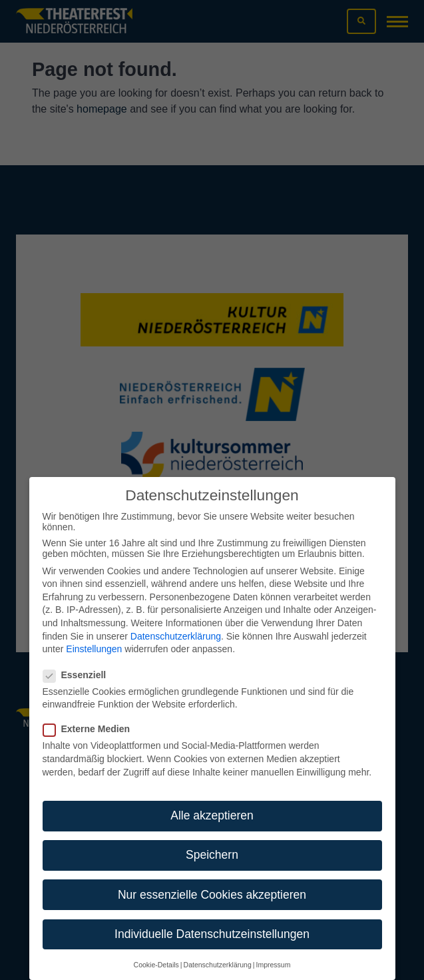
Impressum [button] (273, 950)
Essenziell (79, 660)
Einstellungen (94, 634)
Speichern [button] (212, 841)
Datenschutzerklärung (176, 622)
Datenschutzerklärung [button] (218, 950)
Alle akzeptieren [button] (212, 801)
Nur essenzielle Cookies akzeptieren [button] (212, 880)
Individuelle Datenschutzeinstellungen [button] (212, 919)
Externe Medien (91, 714)
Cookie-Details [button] (156, 950)
